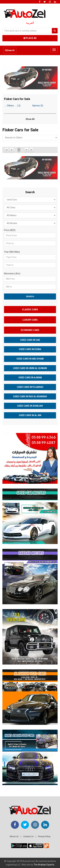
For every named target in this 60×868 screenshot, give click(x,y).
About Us (14, 836)
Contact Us (28, 836)
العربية (30, 23)
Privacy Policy (44, 836)
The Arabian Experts (44, 865)
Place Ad (30, 38)
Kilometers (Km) (12, 274)
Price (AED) (10, 230)
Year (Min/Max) (12, 252)
